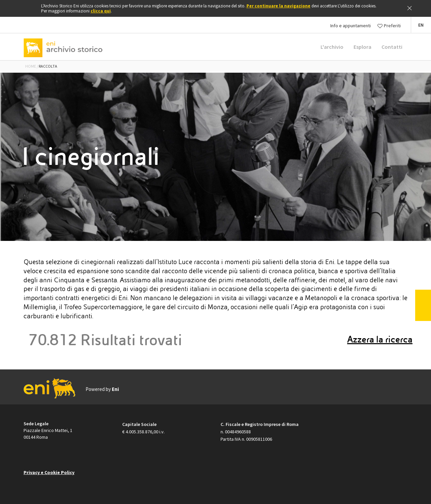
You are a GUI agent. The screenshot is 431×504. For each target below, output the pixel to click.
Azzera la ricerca (380, 339)
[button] (421, 25)
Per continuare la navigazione (278, 6)
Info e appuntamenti (351, 26)
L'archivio (332, 47)
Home (31, 66)
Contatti (392, 47)
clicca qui (101, 11)
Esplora (362, 47)
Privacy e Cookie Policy (49, 472)
